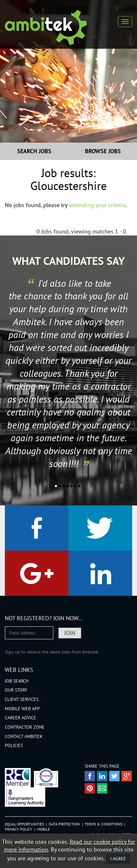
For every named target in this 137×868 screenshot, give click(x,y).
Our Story (16, 690)
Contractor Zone (25, 727)
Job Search (17, 681)
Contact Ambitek (24, 736)
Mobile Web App (22, 709)
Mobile (43, 829)
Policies (14, 745)
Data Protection (64, 824)
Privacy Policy (19, 829)
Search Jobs (34, 151)
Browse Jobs (103, 151)
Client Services (22, 699)
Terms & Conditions (104, 824)
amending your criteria (97, 205)
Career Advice (21, 718)
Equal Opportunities (24, 824)
